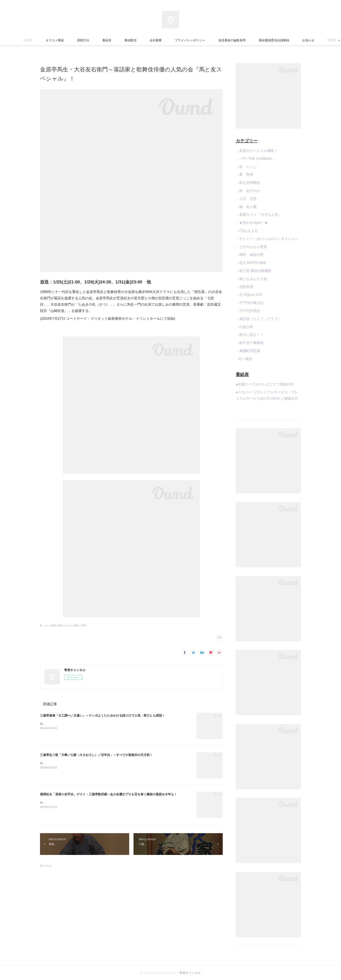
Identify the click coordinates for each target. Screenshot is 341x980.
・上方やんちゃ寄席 (251, 247)
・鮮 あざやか (248, 191)
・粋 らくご (246, 167)
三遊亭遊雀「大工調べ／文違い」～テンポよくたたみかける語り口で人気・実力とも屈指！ (102, 715)
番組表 (130, 40)
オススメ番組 (78, 40)
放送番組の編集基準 (255, 40)
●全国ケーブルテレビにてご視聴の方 (265, 384)
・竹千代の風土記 (250, 303)
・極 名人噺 (246, 207)
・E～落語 (244, 359)
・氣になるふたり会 (251, 279)
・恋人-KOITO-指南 (251, 263)
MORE (287, 40)
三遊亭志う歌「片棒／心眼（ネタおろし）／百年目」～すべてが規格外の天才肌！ (96, 755)
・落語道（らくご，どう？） (258, 319)
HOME (51, 40)
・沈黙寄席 (244, 287)
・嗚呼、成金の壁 (250, 255)
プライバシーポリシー (213, 40)
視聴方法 (106, 40)
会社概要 (179, 40)
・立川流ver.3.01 (249, 295)
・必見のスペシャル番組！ (257, 151)
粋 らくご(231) (48, 626)
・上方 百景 (246, 199)
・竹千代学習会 (248, 311)
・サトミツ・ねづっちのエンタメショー (267, 239)
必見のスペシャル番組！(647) (72, 626)
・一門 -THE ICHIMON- (254, 159)
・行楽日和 (244, 327)
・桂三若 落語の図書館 (254, 271)
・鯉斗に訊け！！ (250, 335)
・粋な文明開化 (248, 183)
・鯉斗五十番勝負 (250, 343)
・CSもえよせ (247, 231)
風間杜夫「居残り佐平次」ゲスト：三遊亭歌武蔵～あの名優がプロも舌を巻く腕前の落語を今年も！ (109, 794)
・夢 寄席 (244, 175)
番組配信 (154, 40)
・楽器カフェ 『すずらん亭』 (259, 215)
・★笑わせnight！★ (252, 223)
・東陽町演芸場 (248, 351)
